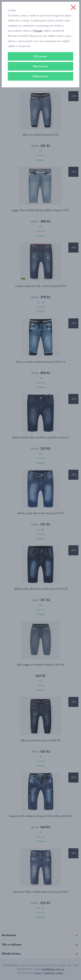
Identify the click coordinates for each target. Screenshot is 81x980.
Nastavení (41, 66)
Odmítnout (40, 76)
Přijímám (40, 56)
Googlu (38, 31)
